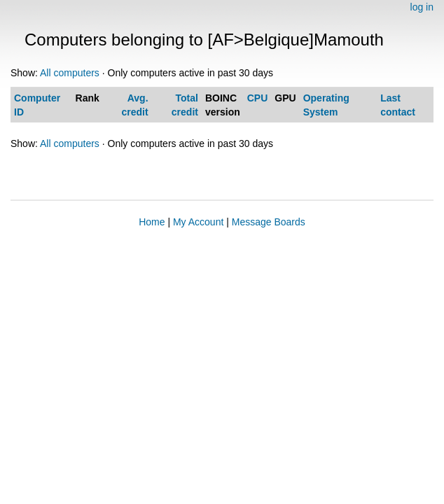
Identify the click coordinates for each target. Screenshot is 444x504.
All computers (70, 73)
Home (152, 222)
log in (422, 7)
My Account (198, 222)
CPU (258, 98)
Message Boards (269, 222)
